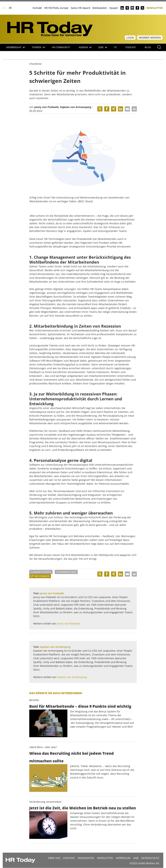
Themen (38, 47)
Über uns (54, 858)
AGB (136, 858)
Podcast (131, 47)
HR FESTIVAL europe (56, 8)
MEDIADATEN (86, 858)
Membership (16, 47)
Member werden (150, 38)
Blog (148, 47)
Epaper (114, 8)
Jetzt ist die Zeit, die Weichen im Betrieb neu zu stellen (83, 808)
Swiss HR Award (80, 8)
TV (115, 47)
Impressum (123, 858)
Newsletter (155, 8)
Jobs (103, 47)
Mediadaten (100, 8)
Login (130, 38)
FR (10, 8)
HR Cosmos (42, 576)
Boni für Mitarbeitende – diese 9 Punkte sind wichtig (80, 706)
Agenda (85, 47)
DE (4, 8)
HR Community (61, 47)
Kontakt (37, 8)
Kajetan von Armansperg (76, 107)
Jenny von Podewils (47, 107)
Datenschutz (150, 858)
